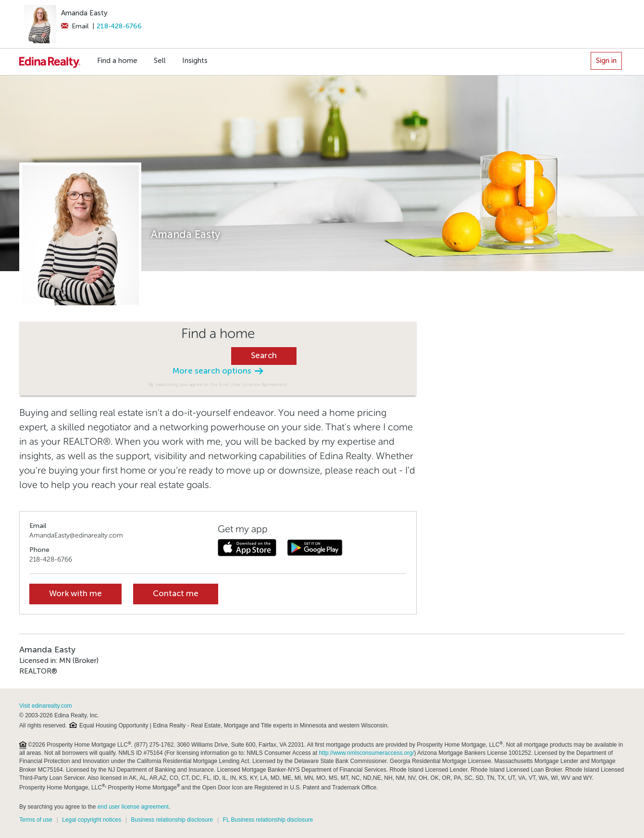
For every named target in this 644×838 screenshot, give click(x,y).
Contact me (176, 594)
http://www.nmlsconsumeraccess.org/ (366, 753)
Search (264, 356)
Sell (160, 61)
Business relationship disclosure (172, 820)
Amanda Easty (84, 13)
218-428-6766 (119, 26)
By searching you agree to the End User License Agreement (218, 384)
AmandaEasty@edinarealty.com (76, 535)
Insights (195, 61)
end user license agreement (133, 807)
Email (75, 26)
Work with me (75, 594)
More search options (218, 371)
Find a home (117, 61)
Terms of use (36, 820)
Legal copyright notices (92, 820)
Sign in (606, 61)
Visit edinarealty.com (46, 706)
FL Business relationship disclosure (268, 820)
